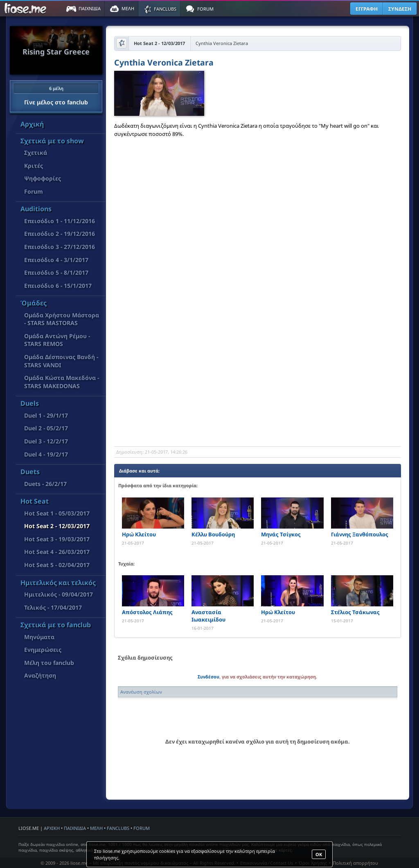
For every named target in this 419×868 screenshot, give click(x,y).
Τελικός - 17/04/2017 (53, 607)
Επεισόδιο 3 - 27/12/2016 (60, 247)
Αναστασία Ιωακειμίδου (208, 616)
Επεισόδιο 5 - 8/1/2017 (56, 272)
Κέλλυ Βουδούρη (213, 534)
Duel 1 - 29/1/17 (46, 415)
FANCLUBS (118, 828)
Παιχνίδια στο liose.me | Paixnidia (27, 9)
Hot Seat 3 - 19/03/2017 (57, 539)
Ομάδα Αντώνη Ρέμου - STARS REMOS (57, 340)
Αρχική (32, 124)
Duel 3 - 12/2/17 (46, 441)
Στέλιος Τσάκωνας (355, 612)
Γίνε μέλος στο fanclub (56, 95)
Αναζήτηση (40, 675)
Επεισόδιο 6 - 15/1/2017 (58, 286)
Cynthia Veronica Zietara (164, 63)
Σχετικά (36, 153)
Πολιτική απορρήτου (355, 863)
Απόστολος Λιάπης (147, 612)
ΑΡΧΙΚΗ (52, 828)
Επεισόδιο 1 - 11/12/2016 (60, 221)
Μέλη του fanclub (49, 663)
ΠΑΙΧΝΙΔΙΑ (75, 828)
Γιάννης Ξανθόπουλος (360, 534)
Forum (34, 191)
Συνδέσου (208, 677)
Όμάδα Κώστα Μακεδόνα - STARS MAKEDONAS (62, 382)
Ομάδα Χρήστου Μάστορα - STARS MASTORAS (62, 319)
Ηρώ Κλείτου (139, 534)
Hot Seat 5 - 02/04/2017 (57, 565)
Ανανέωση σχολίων (141, 692)
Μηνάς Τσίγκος (281, 534)
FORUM (142, 828)
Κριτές (34, 166)
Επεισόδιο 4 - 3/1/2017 (56, 260)
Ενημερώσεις (43, 650)
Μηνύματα (39, 637)
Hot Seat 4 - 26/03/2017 (57, 552)
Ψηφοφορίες (43, 178)
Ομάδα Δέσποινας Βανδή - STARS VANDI (61, 361)
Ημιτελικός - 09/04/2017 (59, 594)
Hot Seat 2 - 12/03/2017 (57, 526)
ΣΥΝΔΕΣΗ (400, 9)
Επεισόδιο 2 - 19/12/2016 (60, 234)
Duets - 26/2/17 (45, 484)
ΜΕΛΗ (96, 828)
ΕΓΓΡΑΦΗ (367, 9)
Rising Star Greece (56, 52)
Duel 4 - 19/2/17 (46, 454)
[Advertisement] (257, 381)
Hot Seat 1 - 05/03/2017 (57, 513)
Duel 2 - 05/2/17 (46, 428)
